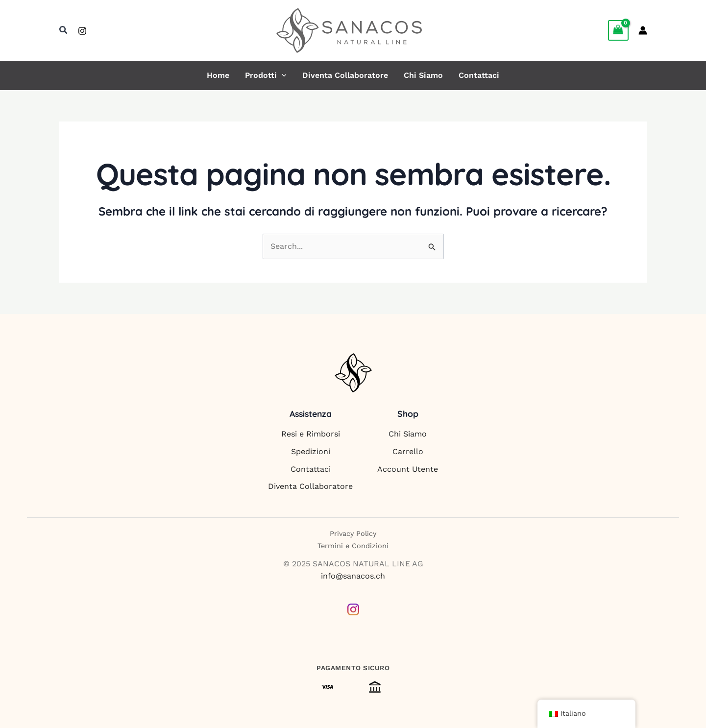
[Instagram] (82, 31)
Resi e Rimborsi (311, 434)
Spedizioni (311, 451)
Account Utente (408, 469)
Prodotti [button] (266, 75)
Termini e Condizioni (353, 546)
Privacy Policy (353, 534)
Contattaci (479, 75)
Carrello (408, 451)
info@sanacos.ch (353, 576)
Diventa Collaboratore (345, 75)
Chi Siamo (423, 75)
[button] (64, 30)
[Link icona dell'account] (643, 30)
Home (218, 75)
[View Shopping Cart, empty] (618, 30)
